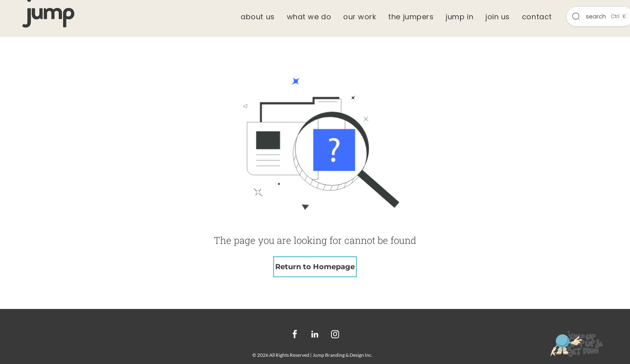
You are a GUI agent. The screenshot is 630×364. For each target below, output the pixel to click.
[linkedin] (315, 335)
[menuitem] (258, 17)
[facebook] (295, 335)
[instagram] (335, 335)
